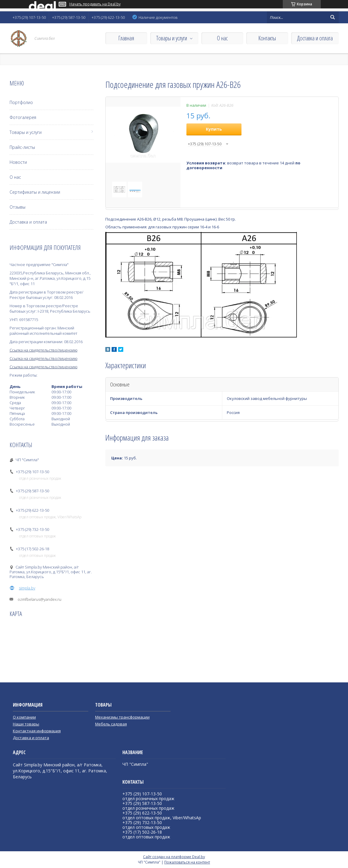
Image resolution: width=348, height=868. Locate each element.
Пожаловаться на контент (187, 862)
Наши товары (26, 724)
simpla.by (27, 588)
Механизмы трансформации (122, 717)
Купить (214, 129)
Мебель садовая (111, 724)
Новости (18, 162)
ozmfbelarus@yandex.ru (39, 599)
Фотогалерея (23, 117)
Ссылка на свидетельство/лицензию (44, 350)
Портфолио (21, 102)
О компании (24, 717)
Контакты (267, 38)
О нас (222, 38)
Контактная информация (37, 731)
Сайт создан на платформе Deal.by (174, 857)
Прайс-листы (22, 147)
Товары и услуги (172, 38)
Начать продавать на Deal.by (95, 4)
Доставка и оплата (315, 38)
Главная (126, 38)
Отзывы (18, 207)
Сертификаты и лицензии (35, 192)
